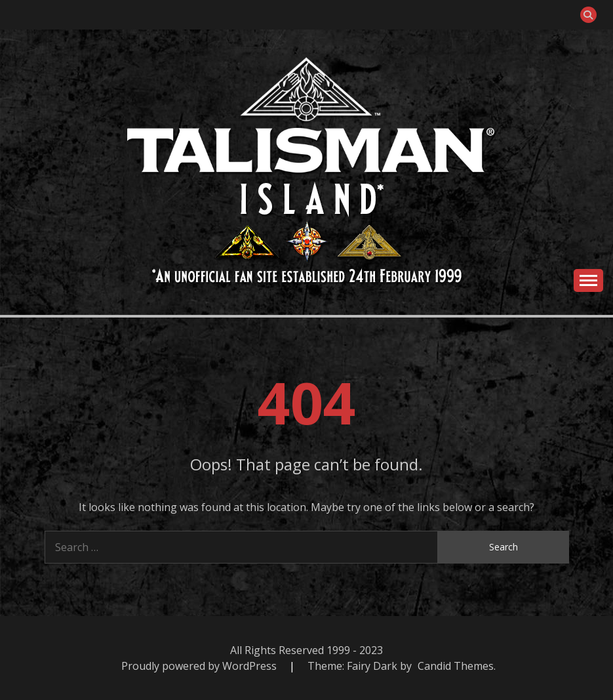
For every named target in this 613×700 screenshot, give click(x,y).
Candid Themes (456, 666)
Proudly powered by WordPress (200, 666)
